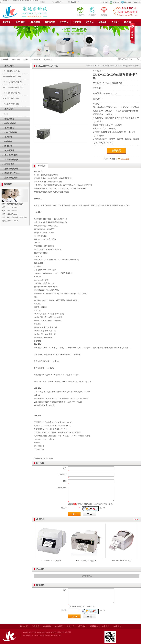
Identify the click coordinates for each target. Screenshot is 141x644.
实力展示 (90, 22)
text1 (6, 114)
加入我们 (106, 626)
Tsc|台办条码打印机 (12, 104)
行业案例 (77, 22)
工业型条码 (9, 164)
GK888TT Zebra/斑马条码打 (121, 561)
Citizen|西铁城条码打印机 (14, 87)
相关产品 (40, 519)
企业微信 (116, 2)
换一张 (103, 508)
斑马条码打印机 (11, 155)
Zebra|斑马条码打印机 (12, 93)
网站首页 (6, 22)
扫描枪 (25, 59)
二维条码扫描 (36, 59)
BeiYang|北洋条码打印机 (13, 82)
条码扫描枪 (35, 22)
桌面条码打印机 (11, 178)
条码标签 (8, 137)
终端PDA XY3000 (12, 173)
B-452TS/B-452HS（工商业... (51, 561)
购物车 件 (75, 2)
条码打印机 (20, 22)
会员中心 (58, 2)
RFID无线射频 (11, 132)
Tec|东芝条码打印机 (12, 98)
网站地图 (137, 2)
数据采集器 (50, 22)
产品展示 (64, 22)
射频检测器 (9, 151)
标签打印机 (48, 458)
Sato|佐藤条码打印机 (12, 71)
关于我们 (115, 22)
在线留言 (117, 626)
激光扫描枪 (48, 59)
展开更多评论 (87, 576)
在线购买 (116, 151)
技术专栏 (104, 2)
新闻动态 (102, 22)
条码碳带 (8, 142)
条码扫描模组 (10, 123)
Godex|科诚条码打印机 (13, 76)
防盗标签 (8, 146)
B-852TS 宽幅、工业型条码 (86, 561)
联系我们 (128, 22)
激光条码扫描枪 (11, 169)
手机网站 (128, 2)
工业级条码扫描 (11, 160)
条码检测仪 (9, 128)
